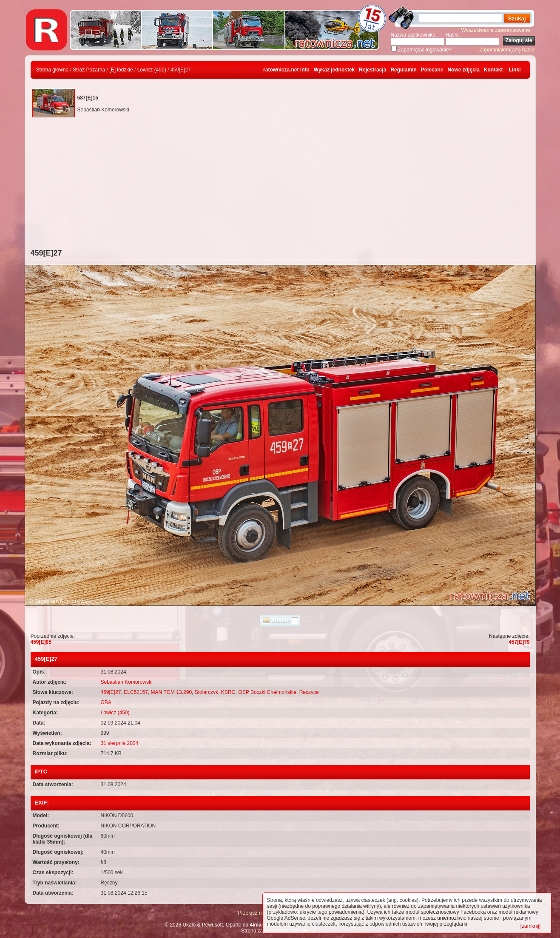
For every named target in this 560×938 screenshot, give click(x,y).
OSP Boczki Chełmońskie (267, 692)
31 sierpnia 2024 (120, 743)
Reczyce (309, 692)
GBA (106, 702)
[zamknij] (530, 926)
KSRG (228, 692)
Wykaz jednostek (334, 70)
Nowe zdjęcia (463, 70)
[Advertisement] (280, 185)
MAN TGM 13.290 (171, 692)
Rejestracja (372, 70)
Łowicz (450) (152, 70)
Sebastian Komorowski (127, 682)
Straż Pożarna (89, 70)
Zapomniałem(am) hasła (507, 50)
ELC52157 (136, 692)
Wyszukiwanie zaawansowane (496, 30)
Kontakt (493, 70)
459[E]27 (111, 692)
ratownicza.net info (286, 70)
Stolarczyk (206, 692)
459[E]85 (41, 642)
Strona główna (53, 70)
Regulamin (403, 70)
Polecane (432, 70)
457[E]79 (519, 642)
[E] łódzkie (121, 70)
